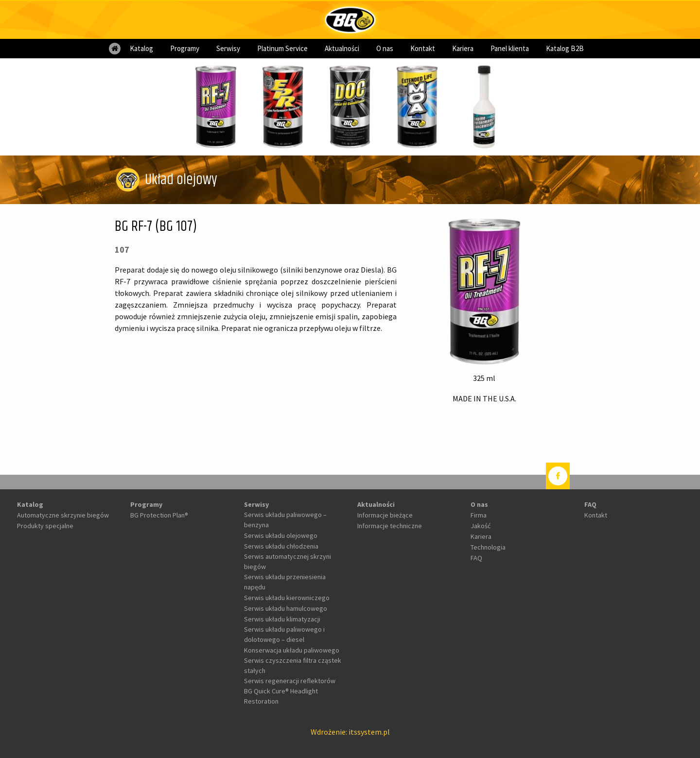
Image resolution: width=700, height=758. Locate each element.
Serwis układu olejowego (281, 535)
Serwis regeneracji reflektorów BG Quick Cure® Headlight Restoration (290, 691)
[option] (216, 107)
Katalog (141, 48)
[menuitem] (115, 49)
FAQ (476, 558)
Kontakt (423, 48)
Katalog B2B (565, 48)
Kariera (463, 48)
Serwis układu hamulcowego (286, 608)
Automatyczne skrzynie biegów (63, 515)
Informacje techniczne (390, 526)
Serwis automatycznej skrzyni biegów (288, 561)
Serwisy (228, 48)
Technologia (488, 547)
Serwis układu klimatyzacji (282, 619)
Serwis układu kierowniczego (287, 598)
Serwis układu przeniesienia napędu (285, 582)
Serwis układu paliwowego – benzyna (285, 520)
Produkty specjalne (45, 526)
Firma (479, 515)
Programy (185, 48)
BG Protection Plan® (159, 515)
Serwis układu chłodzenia (281, 546)
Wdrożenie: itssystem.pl (350, 732)
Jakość (481, 526)
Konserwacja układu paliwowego (292, 650)
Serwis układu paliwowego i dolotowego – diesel (284, 634)
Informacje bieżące (385, 515)
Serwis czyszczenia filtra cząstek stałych (293, 665)
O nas (385, 48)
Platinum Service (282, 48)
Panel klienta (510, 48)
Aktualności (342, 48)
